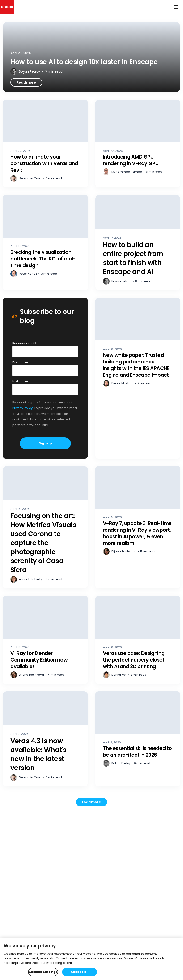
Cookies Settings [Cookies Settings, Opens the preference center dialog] (43, 972)
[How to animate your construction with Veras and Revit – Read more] (45, 144)
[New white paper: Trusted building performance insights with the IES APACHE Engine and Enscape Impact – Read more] (138, 378)
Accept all (79, 972)
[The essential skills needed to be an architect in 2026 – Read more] (138, 739)
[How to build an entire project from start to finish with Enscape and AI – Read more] (138, 243)
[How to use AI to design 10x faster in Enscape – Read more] (91, 57)
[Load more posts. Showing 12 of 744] (91, 802)
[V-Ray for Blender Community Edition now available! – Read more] (45, 640)
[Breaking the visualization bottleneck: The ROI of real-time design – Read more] (45, 243)
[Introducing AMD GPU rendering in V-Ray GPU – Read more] (138, 144)
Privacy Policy (22, 408)
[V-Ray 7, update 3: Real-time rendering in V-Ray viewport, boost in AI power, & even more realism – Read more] (138, 527)
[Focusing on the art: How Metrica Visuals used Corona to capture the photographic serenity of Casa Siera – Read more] (45, 527)
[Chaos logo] (7, 7)
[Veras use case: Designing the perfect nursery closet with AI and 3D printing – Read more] (138, 640)
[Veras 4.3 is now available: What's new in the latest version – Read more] (45, 739)
